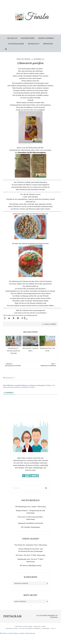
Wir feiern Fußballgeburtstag (31, 565)
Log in (53, 629)
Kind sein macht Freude (13, 366)
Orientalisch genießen (48, 366)
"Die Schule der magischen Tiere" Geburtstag (31, 545)
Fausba (31, 16)
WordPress (46, 629)
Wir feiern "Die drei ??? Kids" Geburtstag (30, 555)
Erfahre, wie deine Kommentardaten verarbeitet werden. (29, 386)
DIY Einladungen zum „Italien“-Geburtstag (31, 507)
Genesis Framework (34, 629)
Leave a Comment (50, 324)
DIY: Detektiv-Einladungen (31, 527)
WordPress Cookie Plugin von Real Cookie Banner (18, 633)
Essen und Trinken (23, 59)
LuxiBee (43, 626)
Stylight (22, 629)
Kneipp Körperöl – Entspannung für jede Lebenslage (14, 351)
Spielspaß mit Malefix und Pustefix (31, 523)
